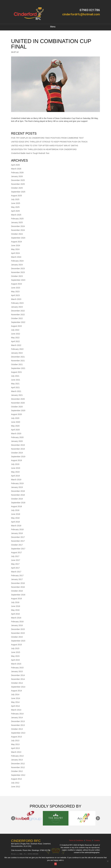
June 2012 (16, 787)
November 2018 (18, 495)
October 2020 (17, 407)
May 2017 (15, 564)
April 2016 (15, 614)
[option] (29, 816)
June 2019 (16, 468)
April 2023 (15, 295)
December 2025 (18, 180)
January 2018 (17, 533)
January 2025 (17, 222)
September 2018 (18, 503)
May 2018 (15, 518)
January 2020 (17, 441)
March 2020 (16, 434)
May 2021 (15, 384)
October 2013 (17, 729)
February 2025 (17, 219)
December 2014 (18, 675)
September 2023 (18, 280)
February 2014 (17, 714)
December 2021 (18, 357)
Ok (55, 864)
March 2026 (16, 169)
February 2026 (17, 173)
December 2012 (18, 764)
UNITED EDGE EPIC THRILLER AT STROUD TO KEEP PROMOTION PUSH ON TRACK (49, 142)
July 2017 (15, 556)
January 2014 (17, 718)
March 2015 (16, 664)
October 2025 (17, 188)
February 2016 (17, 622)
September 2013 (18, 733)
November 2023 (18, 272)
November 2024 (18, 230)
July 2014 (15, 694)
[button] (13, 818)
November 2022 (18, 315)
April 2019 (15, 476)
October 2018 (17, 499)
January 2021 (17, 395)
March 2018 (16, 526)
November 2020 (18, 403)
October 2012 (17, 771)
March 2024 (16, 257)
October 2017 (17, 545)
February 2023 (17, 303)
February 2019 (17, 483)
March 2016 (16, 618)
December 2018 (18, 491)
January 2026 (17, 176)
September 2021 (18, 368)
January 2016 (17, 625)
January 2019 (17, 487)
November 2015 (18, 633)
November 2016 (18, 587)
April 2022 (15, 341)
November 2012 (18, 767)
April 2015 (15, 660)
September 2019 (18, 457)
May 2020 (15, 426)
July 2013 (15, 741)
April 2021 (15, 387)
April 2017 (15, 568)
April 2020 (15, 430)
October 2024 (17, 234)
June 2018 (16, 514)
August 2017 (16, 552)
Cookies (97, 840)
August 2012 (16, 779)
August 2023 (16, 284)
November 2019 (18, 449)
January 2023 (17, 307)
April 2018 (15, 522)
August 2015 (16, 645)
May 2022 (15, 338)
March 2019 (16, 480)
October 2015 (17, 637)
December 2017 (18, 537)
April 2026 (15, 165)
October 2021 (17, 364)
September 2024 (18, 238)
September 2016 (18, 595)
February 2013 (17, 756)
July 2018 (15, 510)
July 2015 (15, 648)
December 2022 (18, 311)
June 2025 (16, 203)
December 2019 (18, 445)
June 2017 (16, 560)
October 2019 (17, 453)
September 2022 (18, 322)
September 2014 (18, 687)
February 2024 (17, 261)
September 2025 (18, 192)
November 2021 (18, 361)
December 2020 (18, 399)
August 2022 (16, 326)
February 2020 (17, 437)
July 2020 (15, 418)
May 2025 (15, 207)
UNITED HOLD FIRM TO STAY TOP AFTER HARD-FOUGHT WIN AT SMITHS (45, 146)
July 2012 (15, 783)
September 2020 (18, 410)
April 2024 (15, 253)
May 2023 (15, 292)
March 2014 (16, 710)
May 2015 (15, 656)
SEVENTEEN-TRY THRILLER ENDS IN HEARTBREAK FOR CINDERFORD (44, 149)
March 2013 (16, 752)
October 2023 (17, 276)
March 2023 (16, 299)
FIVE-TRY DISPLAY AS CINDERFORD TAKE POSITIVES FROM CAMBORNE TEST (47, 138)
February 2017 (17, 576)
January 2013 (17, 760)
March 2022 (16, 345)
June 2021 (16, 380)
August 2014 (16, 691)
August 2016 (16, 599)
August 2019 (16, 460)
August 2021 (16, 372)
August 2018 (16, 506)
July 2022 (15, 330)
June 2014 (16, 698)
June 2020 (16, 422)
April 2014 (15, 706)
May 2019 (15, 472)
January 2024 (17, 265)
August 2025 (16, 196)
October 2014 (17, 683)
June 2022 (16, 334)
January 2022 (17, 353)
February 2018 (17, 529)
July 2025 (15, 199)
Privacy (89, 840)
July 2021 (15, 376)
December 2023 (18, 269)
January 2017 (17, 579)
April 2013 (15, 748)
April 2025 (15, 211)
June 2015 (16, 652)
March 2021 (16, 391)
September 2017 (18, 549)
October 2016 (17, 591)
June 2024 (16, 245)
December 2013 (18, 721)
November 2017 (18, 541)
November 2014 (18, 679)
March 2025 (16, 215)
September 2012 (18, 775)
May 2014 (15, 702)
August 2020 (16, 414)
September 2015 (18, 641)
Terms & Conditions (76, 840)
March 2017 (16, 572)
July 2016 (15, 602)
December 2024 (18, 226)
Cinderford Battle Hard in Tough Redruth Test (30, 153)
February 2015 (17, 668)
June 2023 (16, 288)
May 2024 (15, 249)
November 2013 (18, 725)
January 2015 (17, 671)
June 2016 (16, 606)
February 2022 (17, 349)
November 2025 (18, 184)
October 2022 (17, 318)
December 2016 (18, 583)
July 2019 (15, 464)
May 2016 (15, 610)
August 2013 (16, 737)
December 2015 (18, 629)
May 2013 (15, 744)
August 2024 (16, 242)
